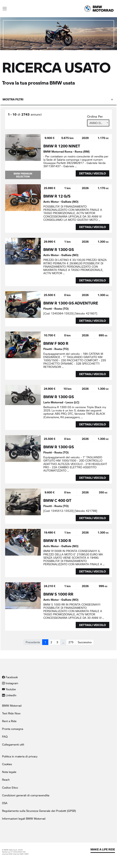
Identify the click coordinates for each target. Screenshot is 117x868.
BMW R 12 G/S (57, 196)
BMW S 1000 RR (58, 594)
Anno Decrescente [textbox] (98, 123)
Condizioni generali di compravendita (26, 795)
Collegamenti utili (13, 744)
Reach (6, 780)
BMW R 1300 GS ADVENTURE (71, 303)
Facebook (10, 677)
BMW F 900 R (56, 343)
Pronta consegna (13, 729)
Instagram (10, 683)
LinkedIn (9, 695)
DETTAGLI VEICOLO (92, 173)
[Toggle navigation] (5, 9)
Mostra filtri (13, 99)
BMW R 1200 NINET (62, 146)
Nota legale (9, 772)
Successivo (85, 642)
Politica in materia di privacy (20, 756)
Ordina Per (95, 117)
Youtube (9, 689)
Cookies (7, 764)
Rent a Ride (9, 721)
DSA (5, 803)
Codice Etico (10, 787)
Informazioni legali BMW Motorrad (24, 818)
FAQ (5, 737)
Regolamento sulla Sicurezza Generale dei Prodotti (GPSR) (39, 811)
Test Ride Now (11, 713)
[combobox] (98, 123)
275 (71, 642)
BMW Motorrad (12, 706)
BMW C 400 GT (57, 500)
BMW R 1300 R (57, 540)
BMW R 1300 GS (59, 249)
